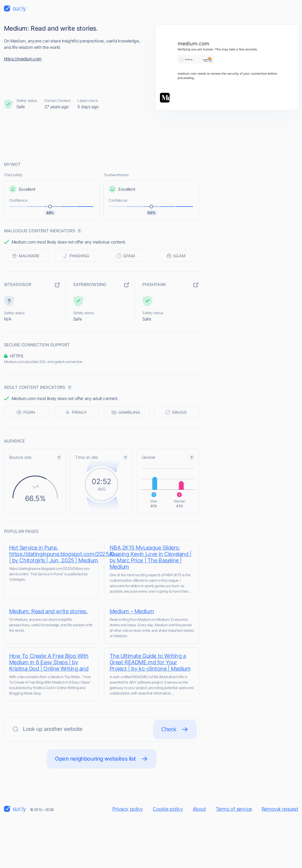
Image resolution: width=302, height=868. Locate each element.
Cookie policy (168, 809)
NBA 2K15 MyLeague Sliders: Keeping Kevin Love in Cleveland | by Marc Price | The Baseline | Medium (151, 557)
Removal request (280, 809)
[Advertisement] (151, 136)
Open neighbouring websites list (102, 759)
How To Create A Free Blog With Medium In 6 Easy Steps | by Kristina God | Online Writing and (49, 662)
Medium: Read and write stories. (48, 611)
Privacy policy (128, 809)
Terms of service (234, 809)
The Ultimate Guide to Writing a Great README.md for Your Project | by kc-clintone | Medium (150, 662)
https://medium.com (23, 59)
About (199, 809)
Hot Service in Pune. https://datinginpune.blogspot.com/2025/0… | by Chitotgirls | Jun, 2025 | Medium (64, 554)
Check (175, 729)
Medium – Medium (132, 611)
